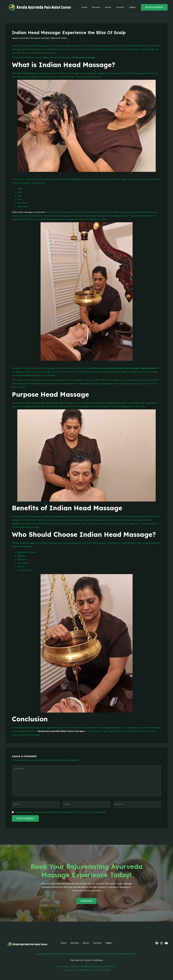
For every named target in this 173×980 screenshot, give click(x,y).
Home (86, 7)
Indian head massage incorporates (29, 212)
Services (97, 7)
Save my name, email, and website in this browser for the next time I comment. (61, 813)
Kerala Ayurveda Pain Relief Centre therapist (62, 731)
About (109, 7)
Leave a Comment (21, 38)
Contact (121, 7)
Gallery (133, 7)
